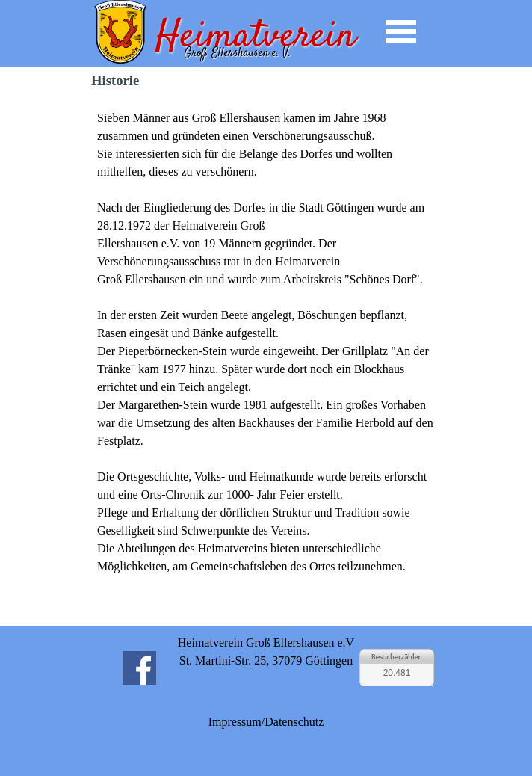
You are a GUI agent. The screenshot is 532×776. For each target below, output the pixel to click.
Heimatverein (256, 37)
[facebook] (139, 668)
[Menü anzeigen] (401, 31)
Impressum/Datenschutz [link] (266, 722)
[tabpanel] (266, 360)
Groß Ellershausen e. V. (237, 53)
